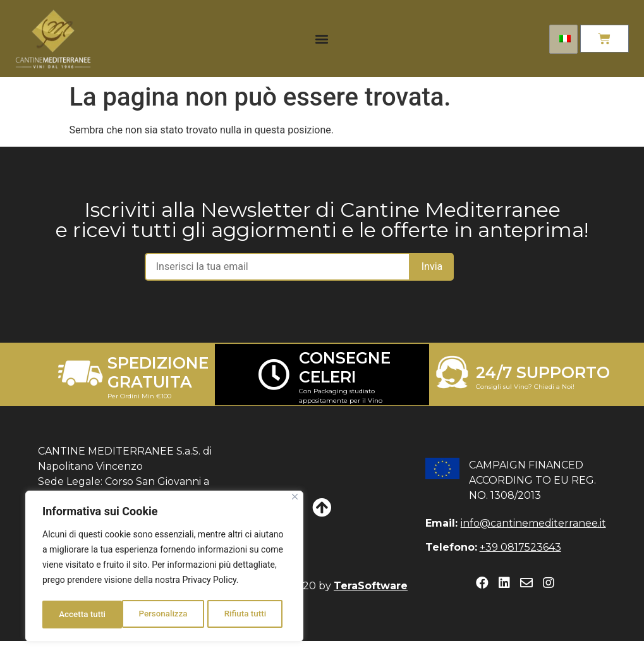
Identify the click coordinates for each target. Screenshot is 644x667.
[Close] (295, 500)
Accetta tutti (247, 615)
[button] (322, 39)
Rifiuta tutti (165, 615)
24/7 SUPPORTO (543, 372)
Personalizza (83, 615)
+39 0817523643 (520, 547)
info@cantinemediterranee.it (533, 523)
